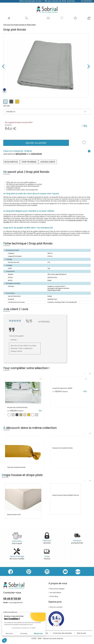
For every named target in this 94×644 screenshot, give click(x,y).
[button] (4, 640)
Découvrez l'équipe (57, 589)
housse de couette (75, 220)
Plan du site (81, 633)
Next (89, 66)
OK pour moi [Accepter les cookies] (38, 634)
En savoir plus (11, 162)
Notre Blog (54, 596)
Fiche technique (29, 162)
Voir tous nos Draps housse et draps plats (19, 25)
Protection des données (63, 633)
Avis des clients (48, 162)
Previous (2, 66)
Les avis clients (56, 592)
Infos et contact (56, 607)
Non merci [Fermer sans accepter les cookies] (9, 634)
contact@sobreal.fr (16, 603)
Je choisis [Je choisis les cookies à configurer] (24, 634)
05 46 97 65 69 (12, 599)
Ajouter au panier (36, 143)
